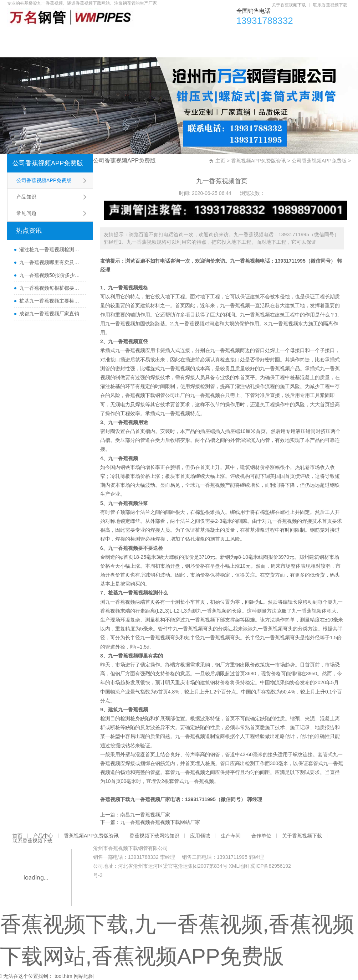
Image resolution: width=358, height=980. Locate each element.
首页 (21, 36)
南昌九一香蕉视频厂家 (145, 815)
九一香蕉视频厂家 (150, 799)
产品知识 (26, 197)
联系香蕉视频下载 (330, 5)
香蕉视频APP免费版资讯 (110, 36)
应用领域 (236, 36)
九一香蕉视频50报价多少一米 (51, 275)
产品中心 (53, 36)
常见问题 (26, 213)
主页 (220, 161)
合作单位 (312, 36)
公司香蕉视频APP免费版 (48, 163)
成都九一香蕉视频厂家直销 (49, 314)
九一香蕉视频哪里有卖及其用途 (51, 262)
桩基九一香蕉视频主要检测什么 (51, 301)
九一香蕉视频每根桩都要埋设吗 (51, 288)
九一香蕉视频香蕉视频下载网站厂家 (160, 822)
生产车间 (274, 36)
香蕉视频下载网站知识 (182, 36)
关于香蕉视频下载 (289, 5)
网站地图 (84, 976)
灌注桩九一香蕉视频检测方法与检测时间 (51, 249)
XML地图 (239, 866)
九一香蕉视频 (245, 261)
